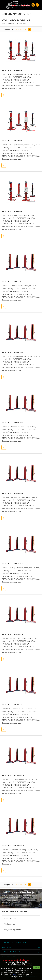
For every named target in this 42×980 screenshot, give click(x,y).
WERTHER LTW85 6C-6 (12, 564)
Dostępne (8, 29)
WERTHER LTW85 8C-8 (12, 634)
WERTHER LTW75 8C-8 (12, 423)
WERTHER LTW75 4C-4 (12, 282)
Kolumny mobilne (11, 918)
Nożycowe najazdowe (13, 930)
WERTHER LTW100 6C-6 (13, 775)
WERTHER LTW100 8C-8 (13, 846)
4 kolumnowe (9, 924)
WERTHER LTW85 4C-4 (12, 493)
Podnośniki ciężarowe (15, 911)
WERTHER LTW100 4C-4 (13, 705)
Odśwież (21, 29)
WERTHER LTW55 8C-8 (12, 211)
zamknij (36, 967)
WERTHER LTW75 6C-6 (12, 352)
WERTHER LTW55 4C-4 (12, 70)
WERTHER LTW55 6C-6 (12, 141)
